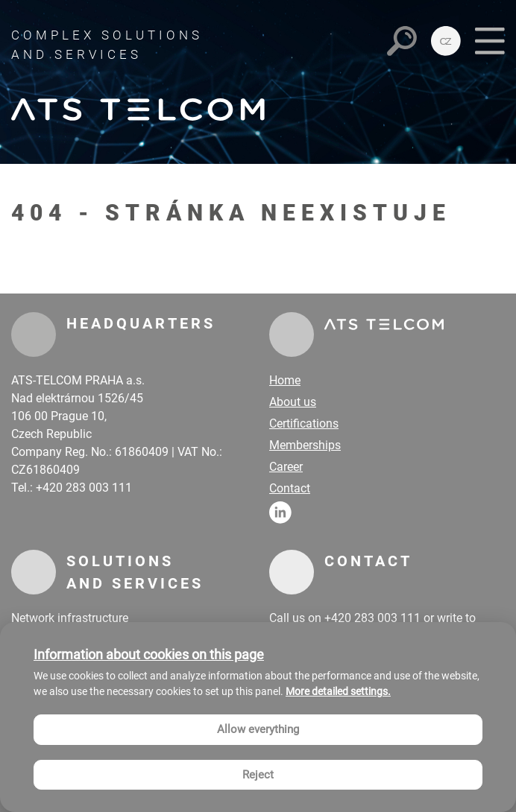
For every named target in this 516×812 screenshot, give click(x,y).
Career (286, 467)
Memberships (305, 445)
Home (285, 380)
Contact (290, 488)
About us (293, 402)
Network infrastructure (70, 618)
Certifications (304, 424)
